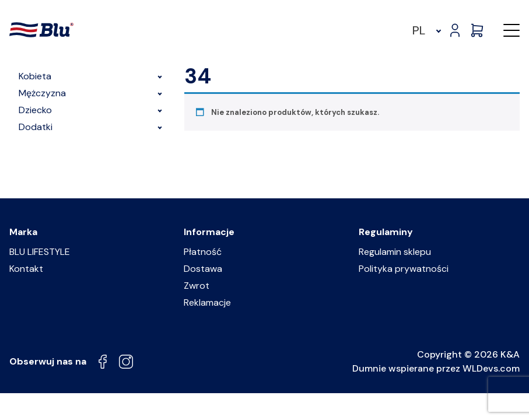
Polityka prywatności (404, 269)
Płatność (203, 252)
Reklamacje (207, 302)
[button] (512, 30)
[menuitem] (425, 30)
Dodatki (92, 127)
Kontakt (26, 269)
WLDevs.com (491, 368)
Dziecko (92, 110)
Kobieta (92, 76)
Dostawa (203, 269)
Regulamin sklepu (395, 252)
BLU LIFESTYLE (40, 252)
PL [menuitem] (419, 30)
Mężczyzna (92, 93)
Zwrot (197, 286)
